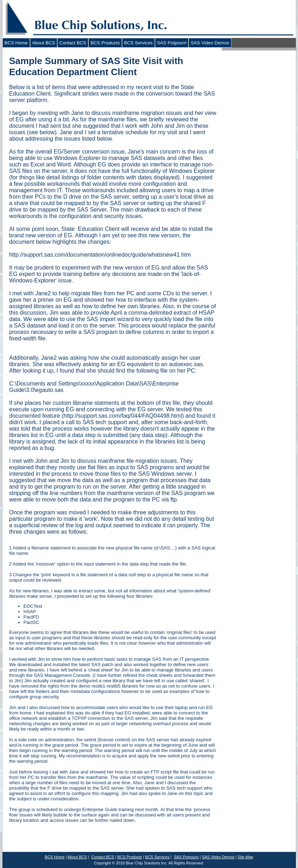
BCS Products (105, 43)
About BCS (44, 43)
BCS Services (138, 43)
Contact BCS (73, 43)
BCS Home (16, 43)
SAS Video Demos (210, 43)
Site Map (245, 857)
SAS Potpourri (172, 43)
